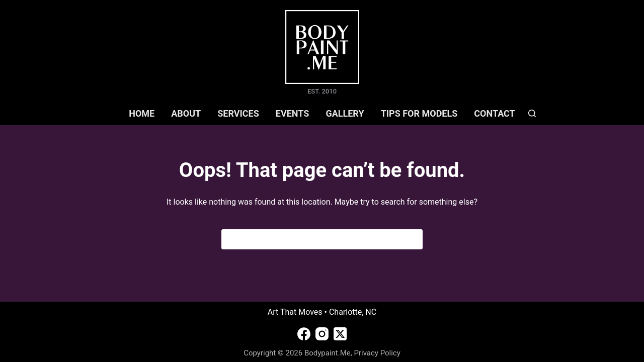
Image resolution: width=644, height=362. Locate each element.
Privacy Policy (377, 353)
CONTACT (494, 113)
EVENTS (293, 113)
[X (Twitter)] (340, 334)
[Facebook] (304, 334)
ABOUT (186, 113)
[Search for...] (312, 239)
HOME (142, 113)
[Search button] (413, 239)
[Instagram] (322, 334)
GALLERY (345, 113)
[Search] (532, 113)
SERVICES (238, 113)
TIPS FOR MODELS (419, 113)
